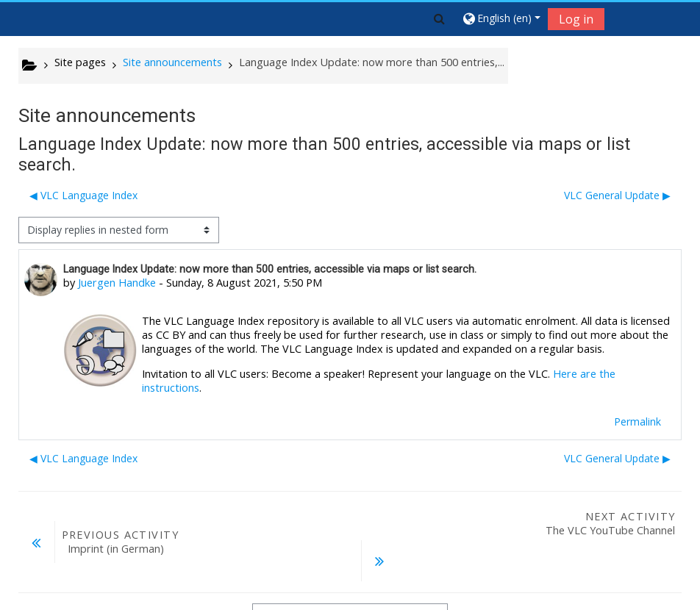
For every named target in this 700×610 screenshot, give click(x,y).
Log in (576, 19)
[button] (439, 18)
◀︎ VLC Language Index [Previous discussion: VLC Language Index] (83, 195)
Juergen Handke (117, 283)
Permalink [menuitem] (637, 421)
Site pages (80, 62)
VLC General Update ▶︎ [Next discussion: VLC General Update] (617, 195)
